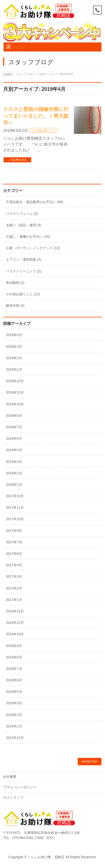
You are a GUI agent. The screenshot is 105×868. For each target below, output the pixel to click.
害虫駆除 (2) (15, 283)
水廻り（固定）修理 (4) (24, 225)
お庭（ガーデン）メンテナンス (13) (33, 248)
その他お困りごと (44, 130)
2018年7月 (14, 427)
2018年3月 (14, 462)
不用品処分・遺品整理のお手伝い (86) (35, 202)
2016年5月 (14, 692)
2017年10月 (15, 519)
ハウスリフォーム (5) (22, 214)
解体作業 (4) (15, 306)
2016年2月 (14, 715)
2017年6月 (14, 554)
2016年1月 (14, 726)
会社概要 (10, 777)
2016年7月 (14, 669)
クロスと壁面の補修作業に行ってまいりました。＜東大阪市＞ (36, 116)
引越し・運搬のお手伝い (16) (28, 237)
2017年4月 (14, 565)
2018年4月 (14, 450)
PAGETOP (90, 761)
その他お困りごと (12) (23, 294)
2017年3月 (14, 577)
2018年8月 (14, 416)
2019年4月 (14, 335)
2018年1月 (14, 485)
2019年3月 (14, 347)
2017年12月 (15, 496)
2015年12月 (15, 738)
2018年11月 (15, 393)
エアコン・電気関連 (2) (24, 260)
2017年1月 (14, 600)
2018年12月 (15, 381)
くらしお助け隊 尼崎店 (46, 857)
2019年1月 (14, 370)
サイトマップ (13, 798)
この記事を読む (17, 160)
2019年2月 (14, 358)
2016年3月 (14, 703)
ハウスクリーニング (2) (24, 271)
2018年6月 (14, 439)
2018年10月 (15, 404)
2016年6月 (14, 680)
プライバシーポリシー (20, 787)
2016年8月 (14, 657)
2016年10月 (15, 634)
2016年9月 (14, 646)
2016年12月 (15, 611)
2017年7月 (14, 542)
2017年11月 (15, 508)
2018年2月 (14, 473)
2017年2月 (14, 588)
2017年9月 (14, 531)
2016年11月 (15, 623)
